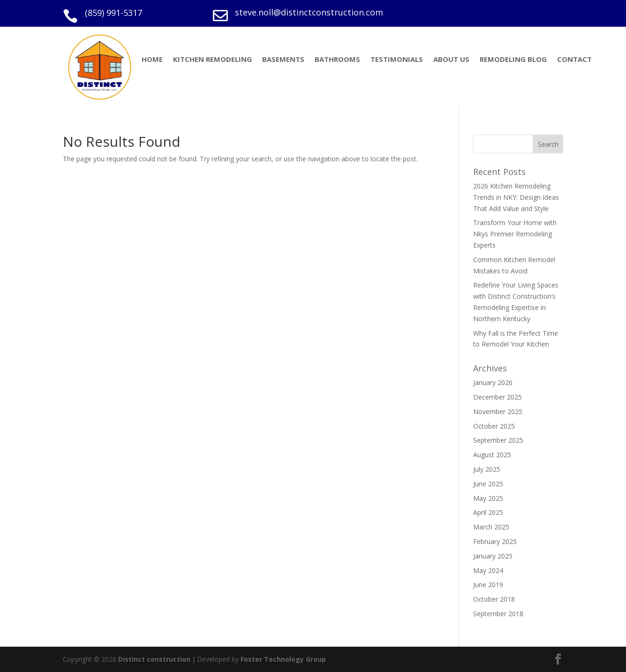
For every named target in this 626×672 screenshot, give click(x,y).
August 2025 (492, 455)
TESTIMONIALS (397, 60)
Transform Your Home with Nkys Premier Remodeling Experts (515, 234)
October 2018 (494, 599)
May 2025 (488, 498)
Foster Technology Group (283, 659)
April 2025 (488, 512)
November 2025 (498, 412)
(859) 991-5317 (113, 13)
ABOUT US (451, 60)
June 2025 (488, 484)
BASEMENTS (283, 60)
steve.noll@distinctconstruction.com (309, 12)
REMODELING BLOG (513, 60)
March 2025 (491, 527)
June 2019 (488, 585)
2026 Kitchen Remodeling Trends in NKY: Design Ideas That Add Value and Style (516, 197)
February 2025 (495, 541)
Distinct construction (154, 659)
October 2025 (494, 426)
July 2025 (487, 469)
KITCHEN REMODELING (212, 60)
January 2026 (493, 382)
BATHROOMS (337, 60)
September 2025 (498, 440)
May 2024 (488, 570)
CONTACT (574, 60)
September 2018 (498, 614)
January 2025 (493, 556)
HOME (152, 60)
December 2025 (498, 397)
